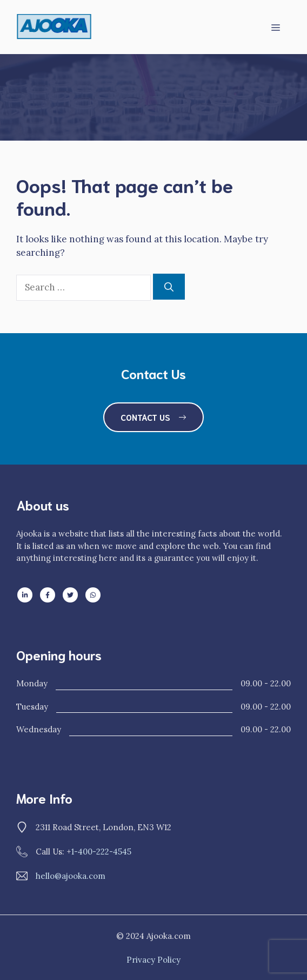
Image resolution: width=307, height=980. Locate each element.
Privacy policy (153, 960)
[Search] (169, 287)
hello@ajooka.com (71, 876)
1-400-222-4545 (101, 852)
